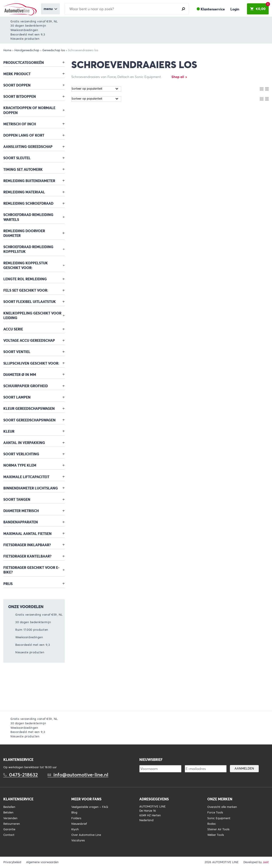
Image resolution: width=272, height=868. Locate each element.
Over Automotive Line (86, 835)
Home (7, 50)
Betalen (8, 813)
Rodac (212, 824)
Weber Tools (216, 835)
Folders (76, 818)
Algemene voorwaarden (42, 862)
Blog (74, 813)
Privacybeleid (12, 862)
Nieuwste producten (25, 39)
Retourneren (12, 824)
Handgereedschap (27, 50)
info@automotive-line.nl (81, 775)
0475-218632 (23, 775)
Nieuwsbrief (79, 824)
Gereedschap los (54, 50)
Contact (9, 835)
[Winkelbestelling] (96, 89)
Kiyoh (75, 829)
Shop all (178, 77)
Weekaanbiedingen (24, 30)
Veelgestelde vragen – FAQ (90, 807)
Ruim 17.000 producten (32, 630)
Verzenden (10, 818)
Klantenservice (213, 9)
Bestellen (9, 807)
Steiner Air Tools (218, 829)
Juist (266, 862)
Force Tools (215, 813)
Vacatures (78, 841)
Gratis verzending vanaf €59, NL (34, 21)
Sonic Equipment (219, 818)
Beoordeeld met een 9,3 (28, 34)
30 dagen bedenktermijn (28, 26)
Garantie (9, 829)
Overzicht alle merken (222, 807)
